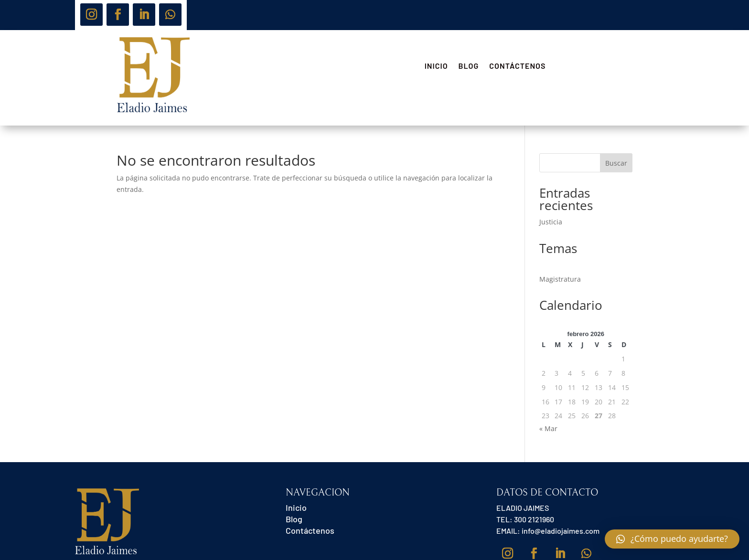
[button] (672, 539)
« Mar (548, 428)
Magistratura (560, 279)
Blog (469, 66)
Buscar (616, 163)
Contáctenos (517, 66)
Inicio (436, 66)
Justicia (551, 222)
